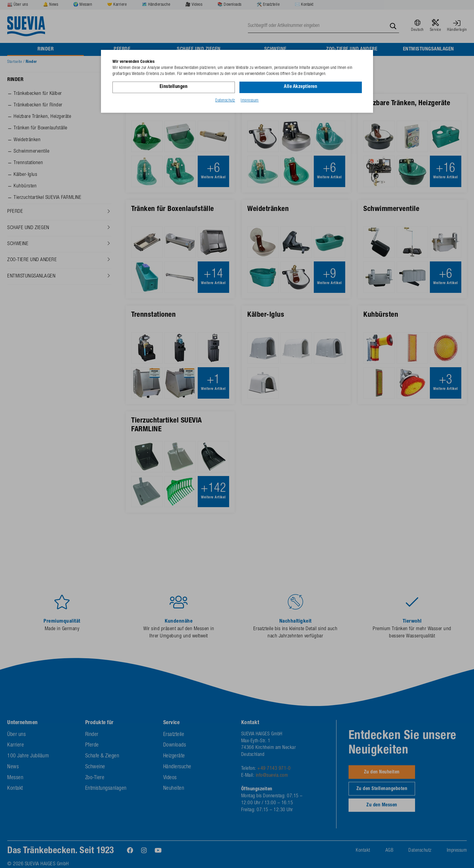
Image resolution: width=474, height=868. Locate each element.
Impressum (250, 101)
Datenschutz (225, 101)
